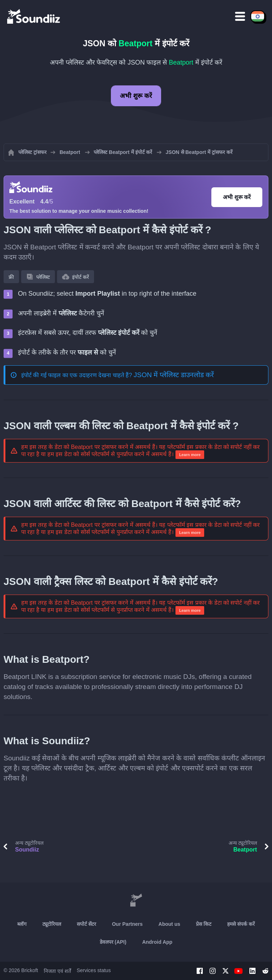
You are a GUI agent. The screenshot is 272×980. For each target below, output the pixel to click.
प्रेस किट (204, 924)
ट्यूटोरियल (52, 924)
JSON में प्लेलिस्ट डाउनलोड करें (174, 375)
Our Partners (127, 924)
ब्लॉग (22, 924)
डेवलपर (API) (113, 942)
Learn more (190, 455)
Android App (157, 942)
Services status (94, 970)
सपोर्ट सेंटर (86, 924)
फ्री (11, 277)
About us (170, 924)
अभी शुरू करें (136, 96)
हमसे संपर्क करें (241, 924)
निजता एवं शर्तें (57, 971)
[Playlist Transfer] (34, 16)
